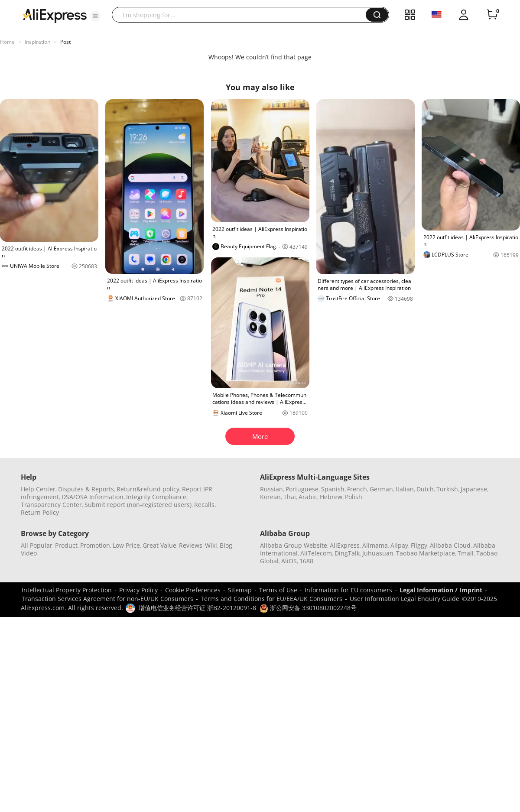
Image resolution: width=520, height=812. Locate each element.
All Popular (37, 545)
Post (65, 42)
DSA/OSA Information (93, 497)
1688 (306, 561)
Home (7, 42)
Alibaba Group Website (294, 545)
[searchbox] (242, 15)
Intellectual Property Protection (67, 590)
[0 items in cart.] (492, 15)
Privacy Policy (138, 590)
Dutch (425, 489)
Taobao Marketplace (426, 553)
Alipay (399, 545)
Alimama (375, 545)
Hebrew (331, 497)
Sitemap (240, 590)
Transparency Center (51, 505)
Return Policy (40, 512)
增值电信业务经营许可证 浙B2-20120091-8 (197, 608)
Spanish (333, 489)
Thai (290, 497)
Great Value (159, 545)
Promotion (95, 545)
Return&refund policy (148, 489)
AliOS (289, 561)
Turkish (447, 489)
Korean (270, 497)
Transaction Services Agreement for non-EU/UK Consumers (107, 599)
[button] (95, 16)
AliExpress (345, 545)
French (357, 489)
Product (66, 545)
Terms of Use (278, 590)
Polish (354, 497)
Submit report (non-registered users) (138, 505)
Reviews (191, 545)
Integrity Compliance (156, 497)
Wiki (211, 545)
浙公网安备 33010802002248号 (308, 608)
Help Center (38, 489)
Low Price (126, 545)
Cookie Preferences (193, 590)
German (381, 489)
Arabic (308, 497)
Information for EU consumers (348, 590)
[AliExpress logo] (55, 15)
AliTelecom (316, 553)
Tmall (466, 553)
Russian (271, 489)
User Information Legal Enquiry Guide (405, 599)
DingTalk (347, 553)
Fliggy (419, 545)
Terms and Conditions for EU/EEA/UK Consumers (271, 599)
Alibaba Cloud (450, 545)
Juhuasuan (378, 553)
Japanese (474, 489)
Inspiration (37, 42)
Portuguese (302, 489)
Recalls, (205, 505)
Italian (405, 489)
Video (29, 553)
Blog (226, 545)
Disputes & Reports (86, 489)
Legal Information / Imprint (441, 590)
